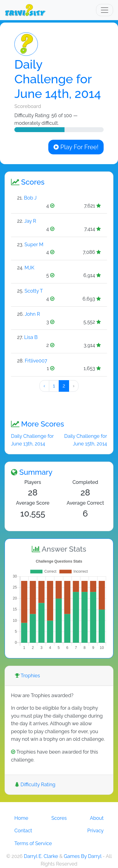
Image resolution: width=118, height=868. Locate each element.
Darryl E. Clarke (41, 856)
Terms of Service (33, 843)
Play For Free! (76, 147)
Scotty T (34, 291)
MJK (29, 268)
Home (21, 818)
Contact (23, 831)
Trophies (28, 676)
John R (32, 314)
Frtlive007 (36, 361)
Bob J (30, 198)
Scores (59, 818)
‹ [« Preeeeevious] (44, 386)
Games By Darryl (83, 856)
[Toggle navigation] (105, 10)
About (97, 818)
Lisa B (31, 337)
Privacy (96, 831)
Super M (34, 245)
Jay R (30, 221)
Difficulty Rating (35, 785)
